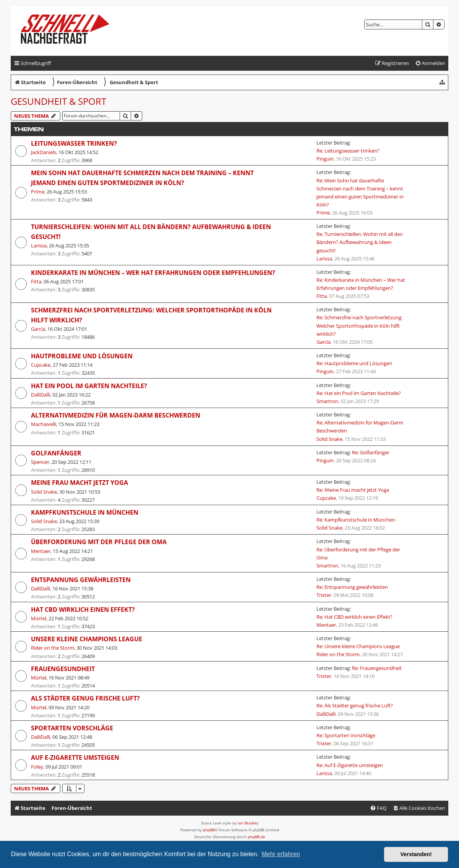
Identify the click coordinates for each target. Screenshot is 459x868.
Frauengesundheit (63, 669)
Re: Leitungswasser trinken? (348, 151)
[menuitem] (430, 63)
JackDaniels (44, 152)
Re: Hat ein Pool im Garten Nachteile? (359, 393)
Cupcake (41, 365)
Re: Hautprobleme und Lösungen (354, 363)
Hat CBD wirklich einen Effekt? (83, 610)
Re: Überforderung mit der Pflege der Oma (358, 553)
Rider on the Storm (53, 648)
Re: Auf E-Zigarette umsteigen (350, 765)
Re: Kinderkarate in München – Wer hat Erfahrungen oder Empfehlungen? (361, 284)
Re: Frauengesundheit (377, 668)
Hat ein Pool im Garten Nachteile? (89, 386)
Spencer (40, 462)
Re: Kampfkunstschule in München (356, 520)
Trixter (324, 595)
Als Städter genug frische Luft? (85, 698)
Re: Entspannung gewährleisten (352, 587)
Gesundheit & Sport (58, 101)
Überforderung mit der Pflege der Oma (99, 542)
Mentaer (41, 551)
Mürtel (39, 618)
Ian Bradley (248, 823)
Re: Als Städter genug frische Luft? (355, 705)
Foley (37, 767)
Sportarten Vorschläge (72, 728)
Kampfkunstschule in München (85, 512)
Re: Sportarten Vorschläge (346, 735)
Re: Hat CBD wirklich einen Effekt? (354, 617)
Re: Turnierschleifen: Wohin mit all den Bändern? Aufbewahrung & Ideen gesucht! (360, 242)
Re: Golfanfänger (371, 452)
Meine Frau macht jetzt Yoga (79, 483)
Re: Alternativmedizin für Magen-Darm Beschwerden (360, 427)
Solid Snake (329, 439)
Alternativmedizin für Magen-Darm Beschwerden (116, 415)
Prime (38, 192)
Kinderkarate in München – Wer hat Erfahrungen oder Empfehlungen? (153, 273)
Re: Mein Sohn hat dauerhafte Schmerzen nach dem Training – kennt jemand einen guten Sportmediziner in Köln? (360, 193)
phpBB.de (257, 837)
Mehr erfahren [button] (281, 854)
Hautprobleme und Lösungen (82, 356)
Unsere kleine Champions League (87, 639)
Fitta (36, 281)
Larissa (39, 245)
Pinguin (325, 159)
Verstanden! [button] (416, 854)
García (38, 329)
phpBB (209, 830)
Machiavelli (44, 424)
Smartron (327, 401)
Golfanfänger (56, 453)
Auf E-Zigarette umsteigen (75, 757)
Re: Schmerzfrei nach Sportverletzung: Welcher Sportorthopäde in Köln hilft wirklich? (359, 325)
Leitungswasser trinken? (74, 143)
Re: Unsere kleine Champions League (358, 646)
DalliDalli (41, 395)
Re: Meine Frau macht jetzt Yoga (353, 490)
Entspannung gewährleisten (81, 580)
